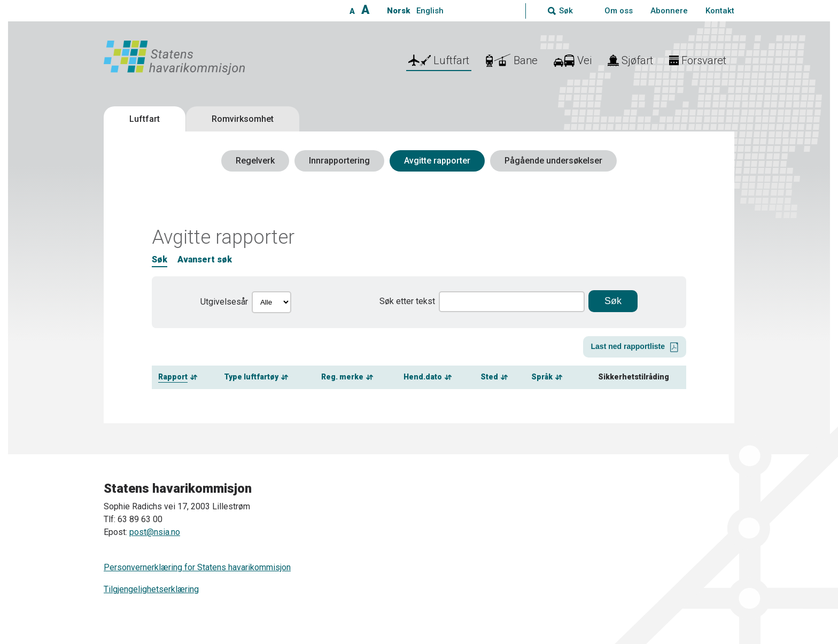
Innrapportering (339, 161)
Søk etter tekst (407, 301)
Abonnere (669, 11)
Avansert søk (205, 259)
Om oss (619, 11)
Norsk (398, 11)
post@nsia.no (155, 532)
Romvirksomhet (243, 119)
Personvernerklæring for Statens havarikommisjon (197, 567)
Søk (160, 259)
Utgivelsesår (224, 302)
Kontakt (720, 11)
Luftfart (145, 119)
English (430, 11)
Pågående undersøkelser (553, 161)
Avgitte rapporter (437, 161)
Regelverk (255, 161)
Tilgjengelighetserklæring (151, 589)
